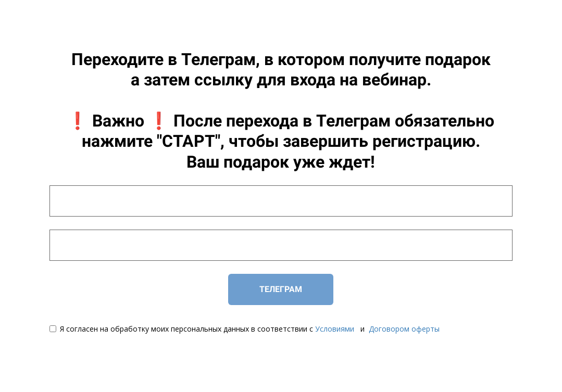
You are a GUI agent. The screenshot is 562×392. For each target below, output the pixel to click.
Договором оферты (404, 329)
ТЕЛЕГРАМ (281, 289)
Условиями (335, 329)
